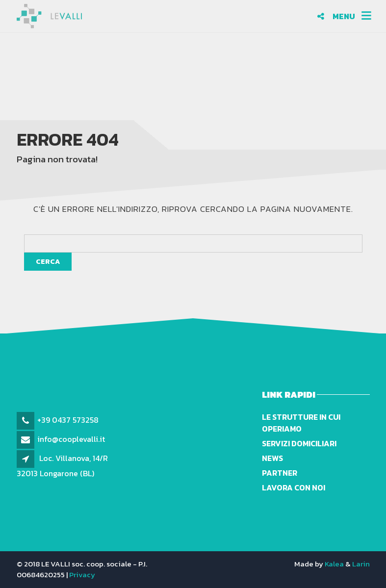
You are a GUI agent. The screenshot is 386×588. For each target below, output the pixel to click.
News (272, 458)
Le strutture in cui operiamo (301, 423)
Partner (280, 473)
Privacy (82, 575)
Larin (361, 564)
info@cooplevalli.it (71, 439)
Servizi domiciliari (299, 443)
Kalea (334, 564)
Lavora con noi (294, 487)
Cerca (48, 262)
